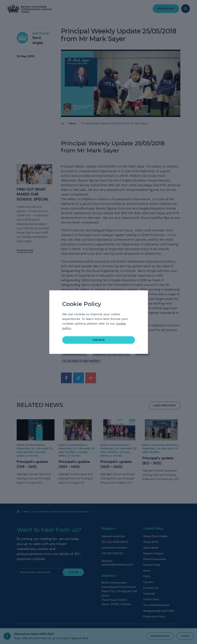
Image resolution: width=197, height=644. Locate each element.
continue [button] (99, 340)
